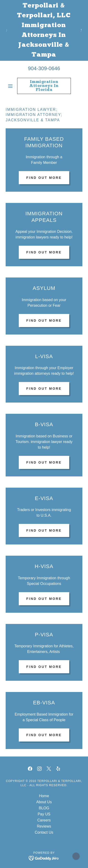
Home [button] (44, 796)
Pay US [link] (44, 814)
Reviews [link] (44, 826)
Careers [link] (44, 820)
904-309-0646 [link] (44, 68)
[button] (11, 86)
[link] (44, 86)
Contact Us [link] (44, 832)
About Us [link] (44, 802)
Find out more (44, 178)
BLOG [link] (44, 808)
